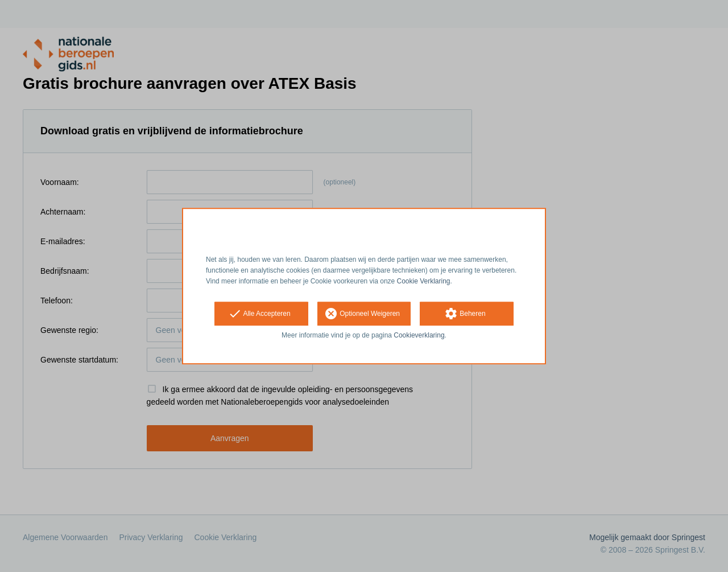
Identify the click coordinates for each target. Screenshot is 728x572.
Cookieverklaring (419, 336)
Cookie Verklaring (424, 281)
